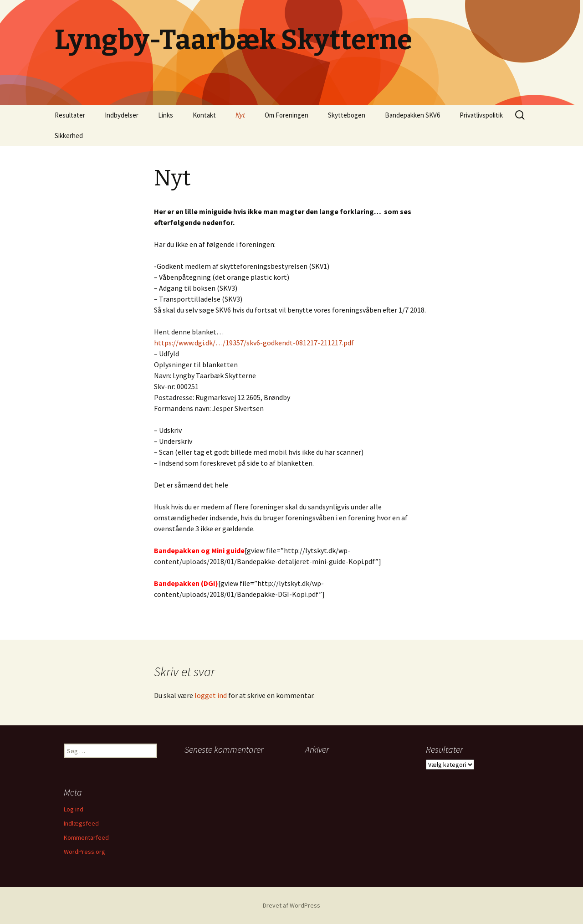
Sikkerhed (69, 136)
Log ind (74, 809)
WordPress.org (84, 852)
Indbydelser (122, 115)
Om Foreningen (286, 115)
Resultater (70, 115)
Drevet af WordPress (291, 905)
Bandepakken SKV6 (412, 115)
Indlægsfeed (81, 823)
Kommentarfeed (86, 837)
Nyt (240, 115)
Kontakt (204, 115)
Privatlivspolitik (481, 115)
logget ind (211, 695)
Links (166, 115)
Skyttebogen (347, 115)
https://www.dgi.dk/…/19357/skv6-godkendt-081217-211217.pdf (254, 343)
